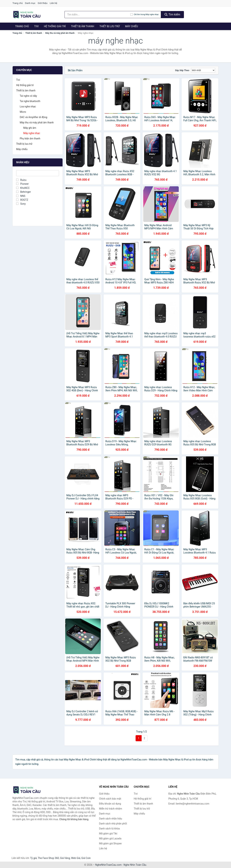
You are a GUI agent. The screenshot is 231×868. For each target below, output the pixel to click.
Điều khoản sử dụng (110, 804)
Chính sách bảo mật (110, 799)
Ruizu (21, 180)
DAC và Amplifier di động (33, 117)
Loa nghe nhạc (28, 106)
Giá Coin (86, 858)
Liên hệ (53, 3)
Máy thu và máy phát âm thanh (60, 33)
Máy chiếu (132, 26)
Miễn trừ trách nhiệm (111, 809)
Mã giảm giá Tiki (108, 834)
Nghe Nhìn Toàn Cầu (135, 865)
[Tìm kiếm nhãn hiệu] (98, 15)
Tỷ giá (33, 858)
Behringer (24, 192)
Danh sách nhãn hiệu (111, 819)
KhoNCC (23, 188)
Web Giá (76, 858)
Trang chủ (18, 3)
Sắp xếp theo (182, 70)
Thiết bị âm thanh (83, 26)
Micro (23, 112)
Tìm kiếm (172, 14)
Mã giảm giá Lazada (110, 838)
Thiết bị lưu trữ (110, 26)
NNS (21, 196)
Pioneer (22, 184)
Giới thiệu (42, 3)
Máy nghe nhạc (32, 133)
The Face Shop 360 (48, 858)
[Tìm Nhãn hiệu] (38, 173)
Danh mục (30, 3)
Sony (21, 204)
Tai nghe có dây (28, 96)
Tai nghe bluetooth (30, 101)
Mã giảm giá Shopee (110, 843)
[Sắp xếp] (203, 70)
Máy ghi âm (30, 128)
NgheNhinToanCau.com (108, 865)
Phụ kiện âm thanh (30, 139)
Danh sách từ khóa (109, 829)
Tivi (36, 26)
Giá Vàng (65, 858)
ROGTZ (22, 200)
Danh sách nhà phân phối (113, 824)
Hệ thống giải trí (55, 26)
